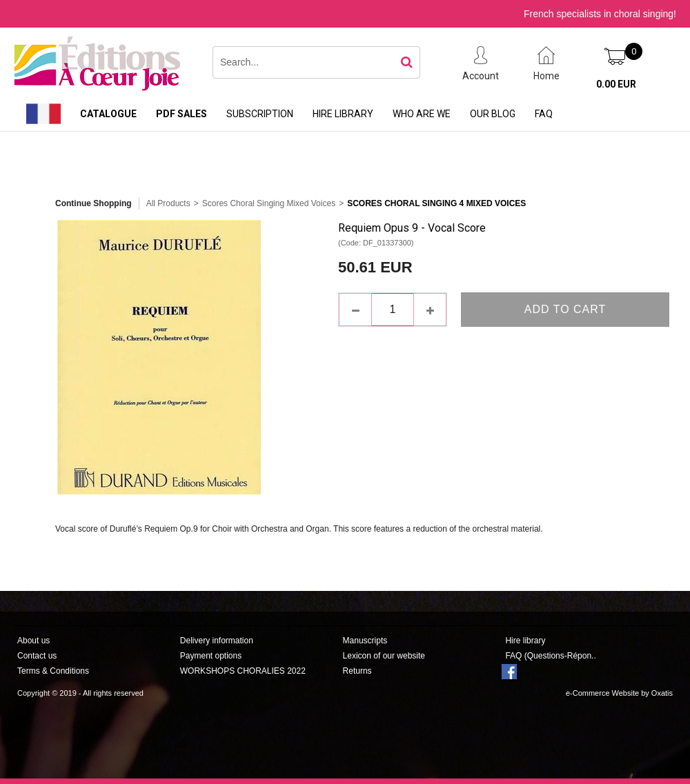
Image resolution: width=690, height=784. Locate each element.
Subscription (260, 114)
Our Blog (493, 114)
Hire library (343, 114)
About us (33, 641)
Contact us (37, 656)
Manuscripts (365, 641)
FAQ (544, 114)
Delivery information (217, 641)
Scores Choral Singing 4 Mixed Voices (436, 203)
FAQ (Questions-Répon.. (550, 656)
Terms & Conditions (53, 671)
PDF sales (181, 114)
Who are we (422, 114)
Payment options (211, 656)
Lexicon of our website (384, 656)
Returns (357, 671)
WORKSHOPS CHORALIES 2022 (243, 671)
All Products (168, 203)
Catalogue (108, 114)
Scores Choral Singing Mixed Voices (269, 203)
